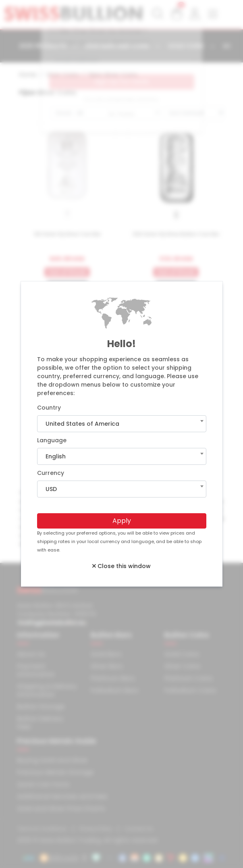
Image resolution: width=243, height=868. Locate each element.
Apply (122, 521)
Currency (51, 473)
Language (52, 440)
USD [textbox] (51, 489)
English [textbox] (56, 456)
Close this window (121, 566)
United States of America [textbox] (82, 424)
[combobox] (122, 424)
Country (49, 408)
